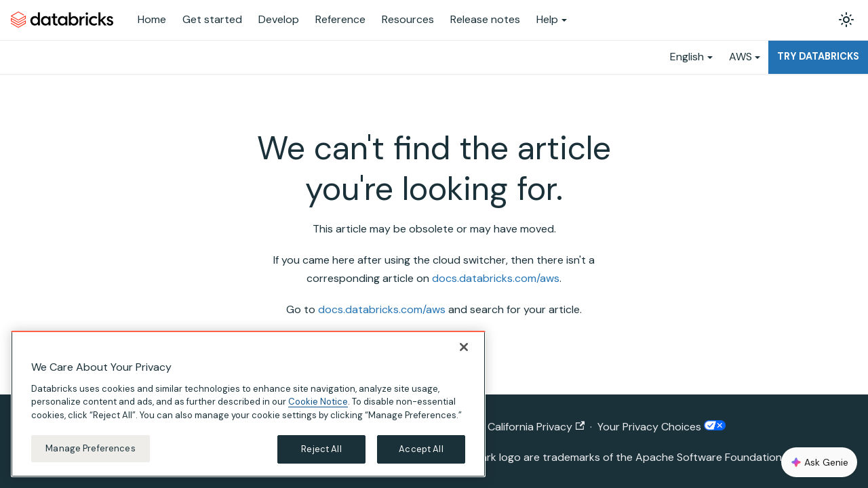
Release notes (485, 19)
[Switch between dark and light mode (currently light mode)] (846, 20)
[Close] (464, 347)
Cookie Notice (318, 402)
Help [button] (547, 19)
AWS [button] (741, 57)
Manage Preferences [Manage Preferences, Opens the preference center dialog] (90, 448)
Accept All (421, 449)
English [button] (687, 57)
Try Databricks (818, 56)
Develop (279, 19)
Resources (408, 19)
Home (152, 19)
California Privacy (536, 427)
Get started (212, 19)
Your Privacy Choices (661, 427)
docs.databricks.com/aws (496, 278)
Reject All (321, 449)
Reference (340, 19)
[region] (248, 404)
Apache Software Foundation (709, 457)
